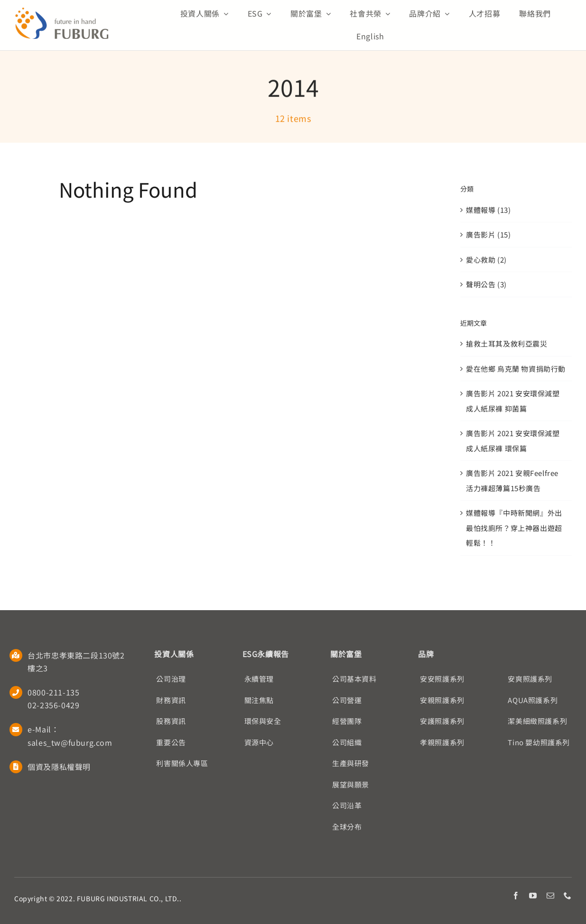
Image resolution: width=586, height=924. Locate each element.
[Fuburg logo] (62, 11)
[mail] (551, 896)
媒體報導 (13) (488, 210)
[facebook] (516, 896)
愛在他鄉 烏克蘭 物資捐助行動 (516, 369)
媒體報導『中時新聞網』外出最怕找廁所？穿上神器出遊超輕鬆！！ (514, 528)
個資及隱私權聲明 (59, 767)
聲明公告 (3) (486, 284)
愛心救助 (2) (486, 260)
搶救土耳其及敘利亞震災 (507, 343)
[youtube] (533, 896)
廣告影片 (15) (488, 234)
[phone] (568, 896)
